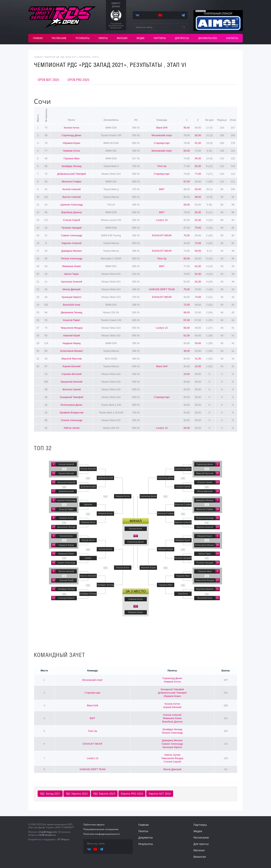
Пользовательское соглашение (101, 829)
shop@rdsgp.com (48, 832)
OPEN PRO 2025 (78, 80)
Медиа (141, 38)
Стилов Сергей (72, 220)
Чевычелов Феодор (72, 328)
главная (38, 57)
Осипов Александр (72, 420)
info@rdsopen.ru (47, 835)
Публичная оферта (94, 825)
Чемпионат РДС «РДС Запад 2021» (61, 57)
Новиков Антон (72, 151)
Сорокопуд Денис (71, 135)
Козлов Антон (72, 128)
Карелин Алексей (72, 243)
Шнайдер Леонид (72, 166)
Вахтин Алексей (72, 197)
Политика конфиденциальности (102, 834)
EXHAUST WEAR (162, 235)
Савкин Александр (72, 235)
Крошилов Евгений (72, 382)
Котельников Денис (72, 405)
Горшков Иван (72, 158)
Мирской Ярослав (72, 359)
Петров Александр (72, 259)
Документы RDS (208, 38)
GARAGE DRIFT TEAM (162, 289)
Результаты (83, 38)
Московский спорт (162, 135)
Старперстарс (162, 143)
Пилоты (103, 38)
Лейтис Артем (72, 428)
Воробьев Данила (72, 212)
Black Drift (162, 128)
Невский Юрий (72, 336)
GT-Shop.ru (63, 839)
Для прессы (182, 38)
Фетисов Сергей (72, 389)
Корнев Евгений (72, 366)
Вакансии (200, 857)
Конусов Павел (72, 320)
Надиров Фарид (72, 343)
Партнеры (160, 38)
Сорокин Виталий (72, 374)
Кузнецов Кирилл (72, 297)
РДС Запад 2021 (50, 794)
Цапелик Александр (72, 205)
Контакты (232, 38)
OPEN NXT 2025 (48, 80)
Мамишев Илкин (72, 266)
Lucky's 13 (162, 220)
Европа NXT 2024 (160, 794)
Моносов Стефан (72, 182)
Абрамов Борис (72, 143)
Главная (38, 38)
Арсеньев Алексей (72, 282)
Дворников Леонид (72, 312)
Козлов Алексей (72, 189)
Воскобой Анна (72, 305)
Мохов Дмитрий (72, 289)
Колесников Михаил (72, 351)
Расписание (59, 38)
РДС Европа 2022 (77, 794)
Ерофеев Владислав (71, 412)
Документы (146, 837)
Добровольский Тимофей (72, 174)
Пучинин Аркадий (72, 228)
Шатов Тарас (72, 274)
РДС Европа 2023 (104, 794)
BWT (162, 189)
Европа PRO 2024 (132, 794)
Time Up (162, 166)
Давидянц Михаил (72, 251)
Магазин (122, 38)
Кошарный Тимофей (72, 397)
